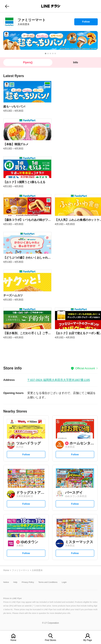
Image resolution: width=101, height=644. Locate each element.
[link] (9, 22)
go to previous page (7, 6)
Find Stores (50, 640)
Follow (86, 23)
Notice (6, 582)
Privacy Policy (28, 582)
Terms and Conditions (48, 582)
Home (13, 640)
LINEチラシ (51, 6)
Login (64, 582)
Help (15, 582)
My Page (88, 640)
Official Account (85, 368)
